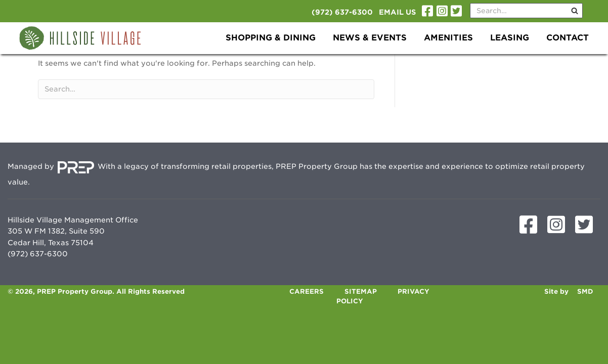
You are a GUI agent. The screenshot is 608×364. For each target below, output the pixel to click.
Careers (307, 291)
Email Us (397, 12)
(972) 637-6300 (342, 12)
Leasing (510, 38)
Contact (568, 38)
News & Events (370, 38)
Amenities (448, 38)
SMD (585, 291)
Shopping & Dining (271, 38)
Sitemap (361, 291)
